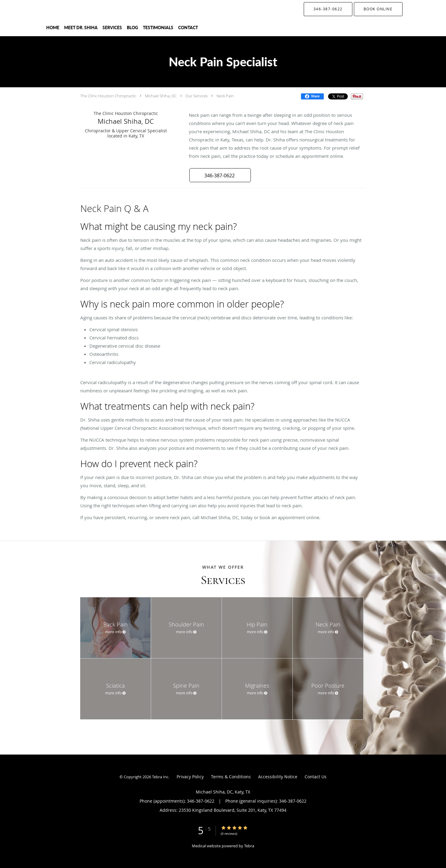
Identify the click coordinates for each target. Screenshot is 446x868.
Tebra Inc (160, 777)
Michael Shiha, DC (161, 96)
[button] (378, 9)
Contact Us (316, 777)
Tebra (249, 846)
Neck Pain (225, 96)
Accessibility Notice (278, 777)
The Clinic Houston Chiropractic (108, 96)
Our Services (197, 96)
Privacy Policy (190, 777)
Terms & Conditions (231, 777)
